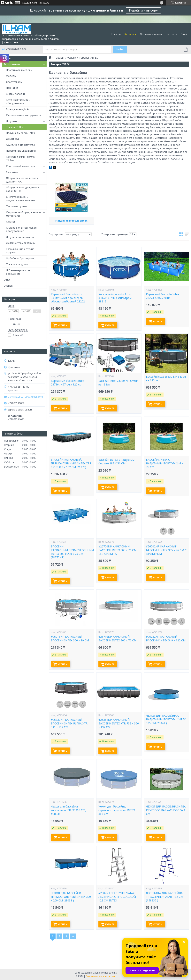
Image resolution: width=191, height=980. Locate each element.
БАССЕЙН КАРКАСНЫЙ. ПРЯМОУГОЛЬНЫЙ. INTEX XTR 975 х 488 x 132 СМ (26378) (71, 463)
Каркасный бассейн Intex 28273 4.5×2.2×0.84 (163, 296)
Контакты (172, 34)
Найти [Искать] (120, 49)
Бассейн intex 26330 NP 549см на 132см (118, 383)
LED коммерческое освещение (18, 272)
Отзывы (8, 286)
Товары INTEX (15, 127)
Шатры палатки (15, 94)
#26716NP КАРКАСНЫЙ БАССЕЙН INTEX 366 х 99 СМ (70, 639)
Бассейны (12, 172)
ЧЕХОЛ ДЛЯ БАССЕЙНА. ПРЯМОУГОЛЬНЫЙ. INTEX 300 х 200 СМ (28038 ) (71, 897)
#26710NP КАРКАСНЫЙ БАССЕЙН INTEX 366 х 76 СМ (117, 639)
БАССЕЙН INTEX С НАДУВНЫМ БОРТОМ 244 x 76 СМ (164, 463)
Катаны (10, 222)
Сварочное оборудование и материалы (23, 214)
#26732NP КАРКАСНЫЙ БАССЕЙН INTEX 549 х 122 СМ (166, 639)
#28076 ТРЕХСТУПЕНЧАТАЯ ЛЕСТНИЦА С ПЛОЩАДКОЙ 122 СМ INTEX (117, 897)
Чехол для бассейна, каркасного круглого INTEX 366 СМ (117, 810)
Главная (116, 34)
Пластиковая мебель (19, 70)
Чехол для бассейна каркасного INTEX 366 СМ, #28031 (68, 810)
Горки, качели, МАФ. (18, 109)
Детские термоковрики (21, 243)
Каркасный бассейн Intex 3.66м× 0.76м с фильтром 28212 (115, 298)
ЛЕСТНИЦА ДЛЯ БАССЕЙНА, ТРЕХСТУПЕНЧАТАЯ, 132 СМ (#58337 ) (165, 897)
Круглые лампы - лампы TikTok (21, 158)
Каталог (129, 34)
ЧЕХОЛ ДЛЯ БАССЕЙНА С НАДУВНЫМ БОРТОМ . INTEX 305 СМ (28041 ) (166, 719)
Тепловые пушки (16, 206)
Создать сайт (30, 3)
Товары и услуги (65, 58)
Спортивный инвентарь (20, 166)
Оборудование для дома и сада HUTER (23, 189)
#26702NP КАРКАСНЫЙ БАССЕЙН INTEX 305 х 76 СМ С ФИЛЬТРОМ (166, 550)
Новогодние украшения (21, 151)
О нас (184, 34)
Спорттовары (14, 82)
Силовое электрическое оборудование (21, 229)
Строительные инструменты (24, 115)
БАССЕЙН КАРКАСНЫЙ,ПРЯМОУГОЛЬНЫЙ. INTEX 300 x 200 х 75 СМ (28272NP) (71, 552)
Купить (62, 325)
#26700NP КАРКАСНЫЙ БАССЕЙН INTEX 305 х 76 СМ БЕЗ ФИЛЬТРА (117, 550)
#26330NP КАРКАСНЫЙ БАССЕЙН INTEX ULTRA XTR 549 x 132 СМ (69, 723)
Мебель (11, 76)
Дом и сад (12, 139)
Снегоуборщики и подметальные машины (21, 199)
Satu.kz (113, 973)
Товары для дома (17, 264)
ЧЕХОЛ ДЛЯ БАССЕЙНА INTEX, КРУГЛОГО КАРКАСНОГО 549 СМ (166, 810)
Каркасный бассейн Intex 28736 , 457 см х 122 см (67, 383)
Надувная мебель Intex (20, 133)
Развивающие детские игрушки (20, 251)
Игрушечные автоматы (20, 237)
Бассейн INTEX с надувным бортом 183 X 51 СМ (116, 462)
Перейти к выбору (143, 10)
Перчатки (12, 88)
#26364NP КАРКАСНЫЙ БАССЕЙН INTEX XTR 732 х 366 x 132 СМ (119, 723)
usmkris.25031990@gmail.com (25, 397)
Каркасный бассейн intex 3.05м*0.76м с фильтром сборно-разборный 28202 (68, 298)
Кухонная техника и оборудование (18, 101)
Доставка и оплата (151, 34)
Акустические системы (20, 145)
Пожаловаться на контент (100, 976)
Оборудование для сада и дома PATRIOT (22, 180)
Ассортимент (12, 64)
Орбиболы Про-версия (20, 258)
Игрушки (11, 121)
